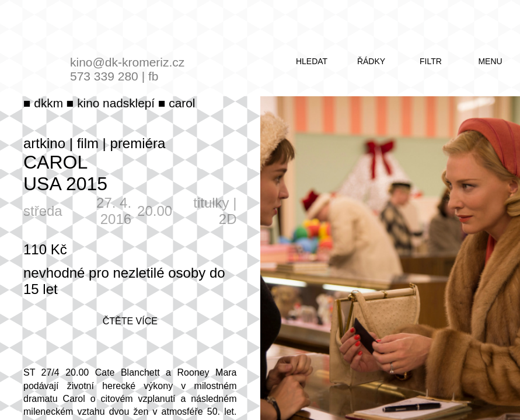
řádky (371, 61)
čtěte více (130, 321)
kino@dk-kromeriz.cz (127, 62)
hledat (312, 61)
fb (153, 76)
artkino (44, 143)
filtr (431, 61)
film (88, 143)
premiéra (138, 143)
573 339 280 (104, 76)
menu (490, 61)
